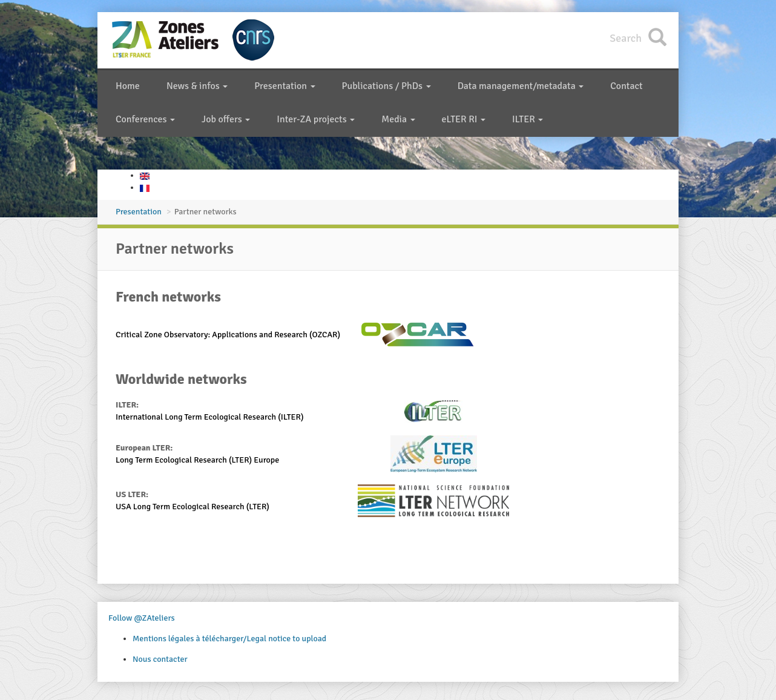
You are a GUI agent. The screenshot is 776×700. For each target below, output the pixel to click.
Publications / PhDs (386, 86)
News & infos (197, 86)
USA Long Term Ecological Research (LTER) (192, 507)
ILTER (528, 119)
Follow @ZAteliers (142, 618)
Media (398, 119)
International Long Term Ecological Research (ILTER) (210, 417)
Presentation (284, 86)
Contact (626, 86)
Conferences (145, 119)
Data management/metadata (521, 86)
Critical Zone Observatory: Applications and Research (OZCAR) (228, 335)
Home (128, 86)
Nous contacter (160, 659)
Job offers (226, 119)
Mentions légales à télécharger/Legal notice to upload (229, 639)
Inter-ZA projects (316, 119)
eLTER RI (464, 119)
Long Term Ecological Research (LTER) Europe (197, 460)
